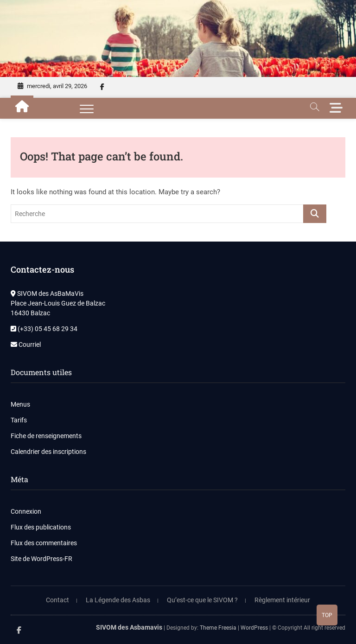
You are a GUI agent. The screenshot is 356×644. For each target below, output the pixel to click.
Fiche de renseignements (46, 436)
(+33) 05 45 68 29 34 (44, 329)
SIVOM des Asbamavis (129, 627)
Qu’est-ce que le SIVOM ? (202, 600)
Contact (57, 600)
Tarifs (19, 420)
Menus (20, 404)
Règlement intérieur (282, 600)
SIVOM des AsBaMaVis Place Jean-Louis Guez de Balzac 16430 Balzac (58, 303)
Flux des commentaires (44, 543)
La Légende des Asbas (118, 600)
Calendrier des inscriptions (48, 452)
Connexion (26, 511)
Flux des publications (41, 527)
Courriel (26, 344)
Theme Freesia (218, 628)
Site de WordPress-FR (41, 559)
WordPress (254, 628)
